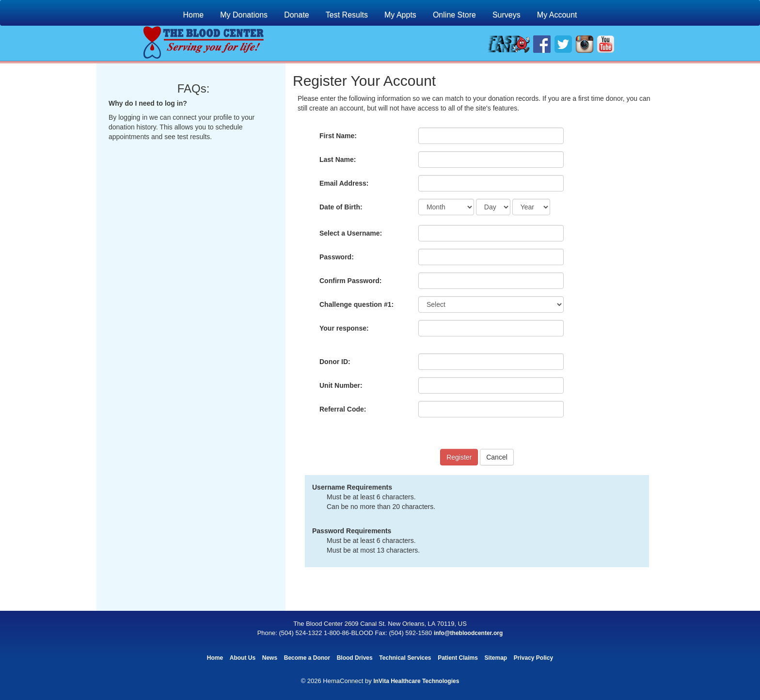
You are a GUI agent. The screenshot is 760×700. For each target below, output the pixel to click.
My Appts (400, 15)
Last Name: (338, 159)
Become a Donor (307, 658)
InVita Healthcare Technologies (416, 681)
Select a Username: (351, 233)
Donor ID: (335, 362)
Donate (297, 15)
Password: (337, 257)
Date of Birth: (341, 207)
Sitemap (496, 658)
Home (193, 15)
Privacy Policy (533, 658)
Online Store (454, 15)
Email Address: (344, 183)
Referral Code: (343, 409)
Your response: (344, 328)
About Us (243, 658)
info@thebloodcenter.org (468, 633)
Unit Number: (341, 385)
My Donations (244, 15)
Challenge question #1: (356, 304)
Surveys (507, 15)
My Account (557, 15)
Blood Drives (355, 658)
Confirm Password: (350, 281)
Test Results (347, 15)
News (270, 658)
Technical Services (405, 658)
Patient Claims (458, 658)
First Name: (338, 136)
